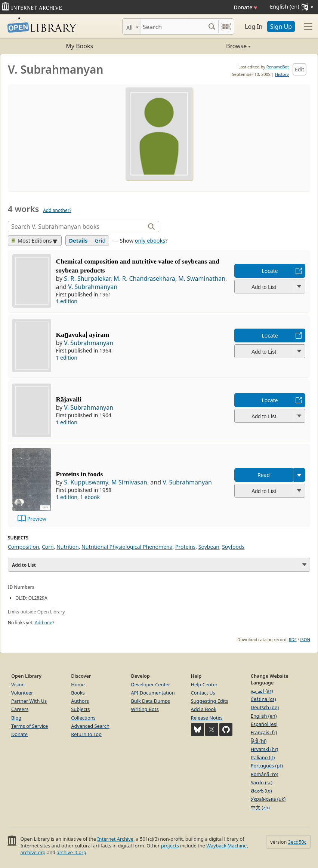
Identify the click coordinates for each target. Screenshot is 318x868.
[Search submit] (212, 27)
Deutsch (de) (265, 707)
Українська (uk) (268, 799)
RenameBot (278, 67)
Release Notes (207, 718)
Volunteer (22, 693)
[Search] (173, 27)
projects (170, 846)
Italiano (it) (263, 757)
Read (264, 475)
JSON (305, 639)
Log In (254, 27)
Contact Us (203, 693)
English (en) (264, 716)
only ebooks (150, 241)
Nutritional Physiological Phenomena (127, 547)
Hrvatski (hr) (265, 749)
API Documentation (153, 693)
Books (78, 693)
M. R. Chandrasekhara (144, 278)
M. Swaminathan (202, 278)
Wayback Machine (226, 846)
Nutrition (68, 547)
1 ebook (90, 497)
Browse (205, 46)
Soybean (209, 547)
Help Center (204, 684)
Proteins (185, 547)
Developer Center (150, 684)
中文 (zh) (260, 807)
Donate (245, 7)
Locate (270, 271)
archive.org (33, 852)
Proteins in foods (79, 474)
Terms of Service (30, 726)
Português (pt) (267, 766)
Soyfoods (233, 547)
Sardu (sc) (262, 782)
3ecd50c (297, 842)
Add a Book (204, 709)
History (282, 74)
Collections (83, 718)
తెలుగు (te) (261, 791)
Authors (80, 701)
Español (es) (264, 724)
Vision (18, 684)
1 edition (67, 301)
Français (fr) (264, 732)
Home (78, 684)
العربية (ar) (262, 691)
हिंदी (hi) (259, 741)
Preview (37, 519)
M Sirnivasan (129, 482)
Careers (20, 709)
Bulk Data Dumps (150, 701)
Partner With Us (29, 701)
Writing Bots (145, 709)
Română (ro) (265, 774)
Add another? (57, 210)
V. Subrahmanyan (93, 287)
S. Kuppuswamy (86, 482)
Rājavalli (68, 399)
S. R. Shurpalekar (87, 278)
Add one (44, 623)
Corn (48, 547)
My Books (79, 46)
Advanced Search (90, 726)
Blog (16, 718)
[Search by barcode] (226, 27)
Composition (24, 547)
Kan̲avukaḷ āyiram (82, 335)
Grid (100, 241)
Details (78, 241)
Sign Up (281, 27)
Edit (300, 69)
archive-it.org (72, 852)
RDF (293, 639)
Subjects (80, 709)
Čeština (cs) (263, 699)
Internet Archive (115, 839)
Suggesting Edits (210, 701)
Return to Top (86, 734)
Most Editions (32, 241)
